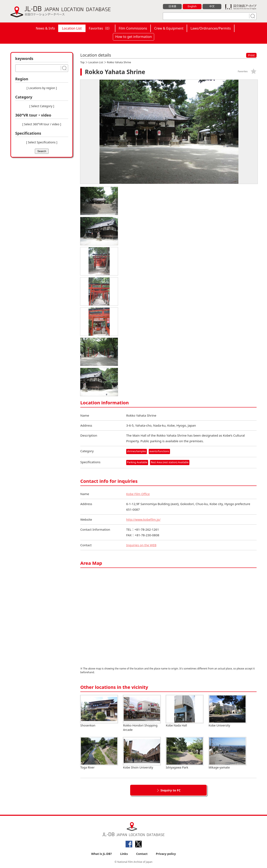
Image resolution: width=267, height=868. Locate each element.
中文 (212, 6)
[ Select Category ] (42, 106)
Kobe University (227, 711)
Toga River (99, 753)
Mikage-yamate (227, 753)
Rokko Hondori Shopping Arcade (142, 713)
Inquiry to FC (170, 790)
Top (82, 62)
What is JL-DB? (101, 854)
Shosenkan (99, 711)
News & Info (45, 28)
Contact (142, 854)
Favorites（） (100, 28)
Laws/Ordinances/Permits (211, 28)
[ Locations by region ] (42, 88)
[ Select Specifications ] (42, 142)
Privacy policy (166, 854)
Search (42, 151)
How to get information (133, 37)
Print (251, 55)
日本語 (172, 6)
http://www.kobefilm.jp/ (144, 519)
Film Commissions (133, 28)
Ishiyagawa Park (185, 753)
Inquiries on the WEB (142, 545)
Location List (72, 28)
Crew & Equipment (169, 28)
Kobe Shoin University (142, 753)
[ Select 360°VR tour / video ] (42, 124)
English (192, 6)
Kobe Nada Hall (185, 711)
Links (124, 854)
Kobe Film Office (138, 494)
